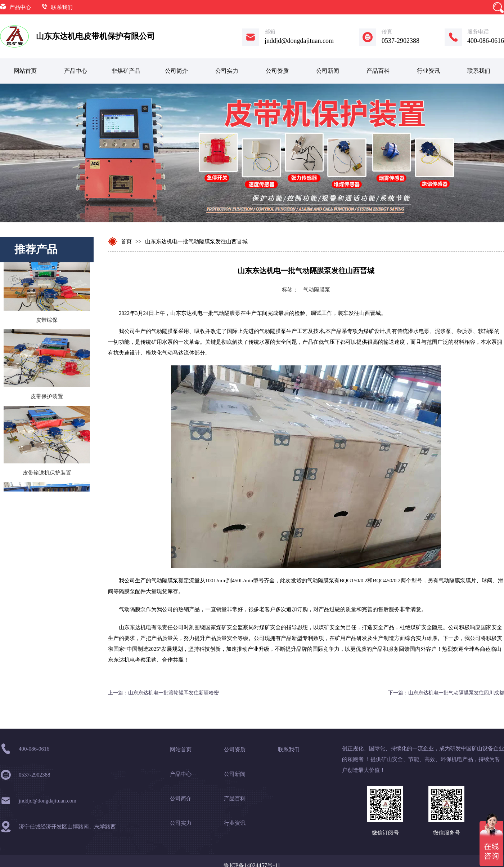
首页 (126, 241)
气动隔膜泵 (317, 290)
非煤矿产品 (126, 71)
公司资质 (277, 71)
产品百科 (378, 71)
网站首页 (25, 71)
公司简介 (176, 71)
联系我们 (62, 7)
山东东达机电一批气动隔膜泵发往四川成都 (456, 693)
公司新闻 (328, 71)
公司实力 (227, 71)
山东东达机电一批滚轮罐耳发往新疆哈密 (174, 693)
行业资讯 (428, 71)
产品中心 (20, 7)
